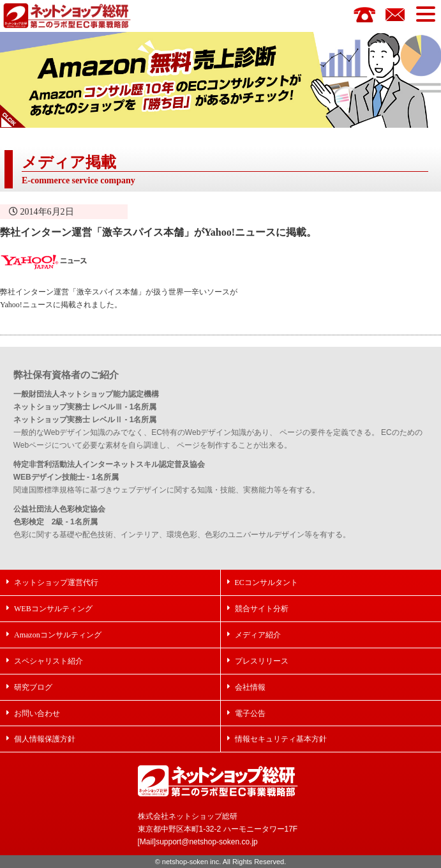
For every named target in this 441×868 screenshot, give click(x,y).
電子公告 (250, 713)
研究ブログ (33, 687)
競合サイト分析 (262, 608)
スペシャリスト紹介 (49, 661)
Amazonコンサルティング (58, 635)
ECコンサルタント (266, 582)
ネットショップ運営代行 (56, 582)
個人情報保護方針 (45, 739)
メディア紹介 (258, 635)
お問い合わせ (37, 713)
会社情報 (250, 687)
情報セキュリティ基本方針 (281, 739)
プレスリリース (262, 661)
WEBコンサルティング (53, 608)
